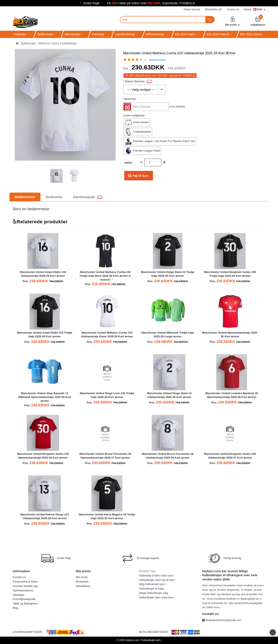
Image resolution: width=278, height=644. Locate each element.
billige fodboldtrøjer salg (153, 593)
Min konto (233, 21)
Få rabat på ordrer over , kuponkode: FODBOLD (151, 3)
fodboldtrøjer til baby (151, 589)
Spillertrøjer (28, 43)
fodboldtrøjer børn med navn (156, 597)
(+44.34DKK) (177, 107)
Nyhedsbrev (83, 586)
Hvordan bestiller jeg (25, 586)
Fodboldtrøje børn (151, 640)
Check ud (233, 9)
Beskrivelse (54, 197)
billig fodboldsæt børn (152, 584)
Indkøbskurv (258, 21)
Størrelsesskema (23, 590)
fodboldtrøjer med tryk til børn (157, 580)
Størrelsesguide (88, 197)
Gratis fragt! (91, 3)
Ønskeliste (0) (214, 9)
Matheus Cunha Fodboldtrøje (57, 43)
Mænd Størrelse (139, 81)
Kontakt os (19, 577)
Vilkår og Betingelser (25, 603)
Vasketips (18, 595)
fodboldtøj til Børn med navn (156, 575)
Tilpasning (129, 99)
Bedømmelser (25, 197)
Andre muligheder (134, 115)
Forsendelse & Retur (25, 582)
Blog (15, 608)
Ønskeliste (82, 582)
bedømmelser (157, 60)
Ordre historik (192, 9)
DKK (260, 9)
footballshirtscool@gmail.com (222, 620)
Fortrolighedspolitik (24, 599)
